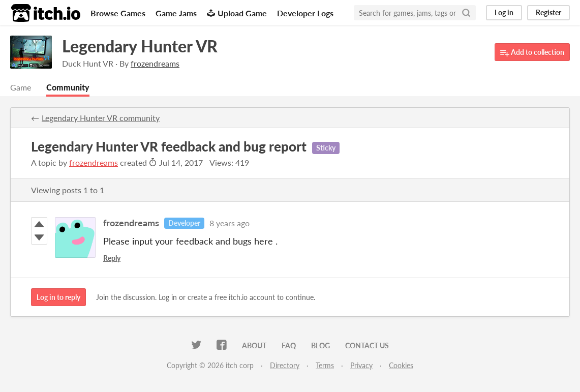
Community (68, 87)
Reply (112, 258)
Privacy (361, 365)
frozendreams (94, 162)
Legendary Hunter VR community (101, 118)
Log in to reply (58, 297)
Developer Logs (305, 13)
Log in (504, 12)
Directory (285, 365)
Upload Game (237, 13)
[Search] (466, 13)
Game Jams (176, 13)
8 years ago (230, 223)
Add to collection (532, 53)
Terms (325, 365)
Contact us (367, 345)
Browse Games (118, 13)
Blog (320, 345)
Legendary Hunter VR (140, 46)
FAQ (289, 345)
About (254, 345)
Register (548, 12)
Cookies (401, 365)
